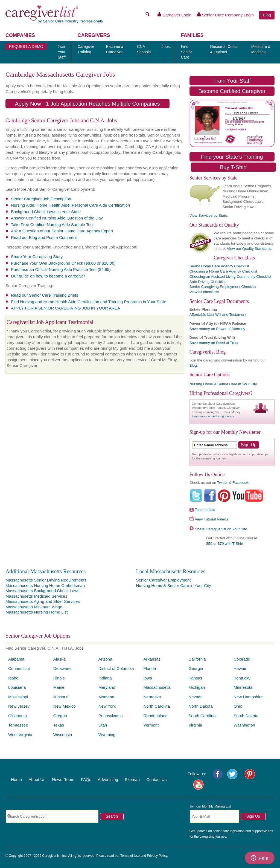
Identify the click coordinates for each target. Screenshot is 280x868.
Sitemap (132, 779)
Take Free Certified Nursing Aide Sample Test (52, 225)
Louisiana (17, 687)
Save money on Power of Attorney (217, 329)
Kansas (195, 678)
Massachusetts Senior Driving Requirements (46, 580)
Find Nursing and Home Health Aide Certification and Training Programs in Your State (89, 302)
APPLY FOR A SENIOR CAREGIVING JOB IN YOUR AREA (65, 308)
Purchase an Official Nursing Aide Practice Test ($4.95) (61, 269)
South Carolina (202, 716)
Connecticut (19, 668)
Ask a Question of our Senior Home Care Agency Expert (62, 231)
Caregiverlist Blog (208, 352)
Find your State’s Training (232, 157)
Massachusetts (157, 687)
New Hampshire (248, 697)
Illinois (59, 678)
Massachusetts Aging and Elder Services (43, 601)
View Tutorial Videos (211, 519)
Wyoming (107, 735)
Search (112, 816)
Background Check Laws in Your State (46, 212)
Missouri (61, 697)
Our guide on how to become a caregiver (48, 276)
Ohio (238, 706)
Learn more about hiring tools (212, 416)
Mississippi (18, 697)
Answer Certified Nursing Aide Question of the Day (57, 218)
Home (16, 779)
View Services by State (208, 215)
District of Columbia (116, 668)
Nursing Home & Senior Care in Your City (223, 384)
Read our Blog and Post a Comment (44, 237)
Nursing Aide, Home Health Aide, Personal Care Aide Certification (70, 205)
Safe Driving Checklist (208, 282)
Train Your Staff (232, 81)
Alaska (59, 659)
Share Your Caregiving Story (37, 257)
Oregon (60, 716)
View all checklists (204, 292)
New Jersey (19, 706)
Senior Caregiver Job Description (41, 199)
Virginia (195, 725)
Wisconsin (63, 735)
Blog (267, 15)
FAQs (86, 779)
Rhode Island (155, 716)
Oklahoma (17, 716)
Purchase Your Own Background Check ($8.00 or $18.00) (63, 263)
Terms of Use (130, 856)
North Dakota (200, 706)
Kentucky (242, 678)
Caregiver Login (175, 15)
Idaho (13, 678)
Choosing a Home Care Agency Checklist (223, 271)
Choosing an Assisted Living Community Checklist (230, 277)
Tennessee (18, 725)
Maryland (107, 687)
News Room (63, 779)
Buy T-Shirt (233, 167)
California (197, 659)
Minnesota (243, 687)
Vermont (151, 725)
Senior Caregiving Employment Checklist (223, 287)
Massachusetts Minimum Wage (34, 607)
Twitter (223, 483)
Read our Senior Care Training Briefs (45, 295)
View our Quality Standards (249, 249)
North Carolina (157, 706)
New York (107, 706)
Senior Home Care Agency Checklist (219, 266)
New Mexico (65, 706)
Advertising (108, 779)
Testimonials (205, 510)
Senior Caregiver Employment (163, 580)
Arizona (105, 659)
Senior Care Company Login (225, 15)
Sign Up (253, 816)
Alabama (16, 659)
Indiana (105, 678)
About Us (37, 779)
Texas (59, 725)
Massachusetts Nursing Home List (37, 612)
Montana (106, 697)
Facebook (240, 483)
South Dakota (246, 716)
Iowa (148, 678)
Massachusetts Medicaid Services (36, 596)
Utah (103, 725)
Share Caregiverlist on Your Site (221, 529)
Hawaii (240, 668)
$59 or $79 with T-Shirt (225, 544)
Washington (244, 725)
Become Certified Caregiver (232, 91)
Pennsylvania (111, 716)
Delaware (62, 668)
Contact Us (156, 779)
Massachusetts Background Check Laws (42, 591)
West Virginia (20, 735)
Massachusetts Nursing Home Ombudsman (45, 585)
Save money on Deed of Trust (214, 343)
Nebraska (152, 697)
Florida (150, 668)
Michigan (197, 687)
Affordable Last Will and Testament (218, 315)
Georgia (196, 668)
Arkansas (152, 659)
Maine (59, 687)
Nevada (196, 697)
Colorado (242, 659)
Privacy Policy (157, 856)
